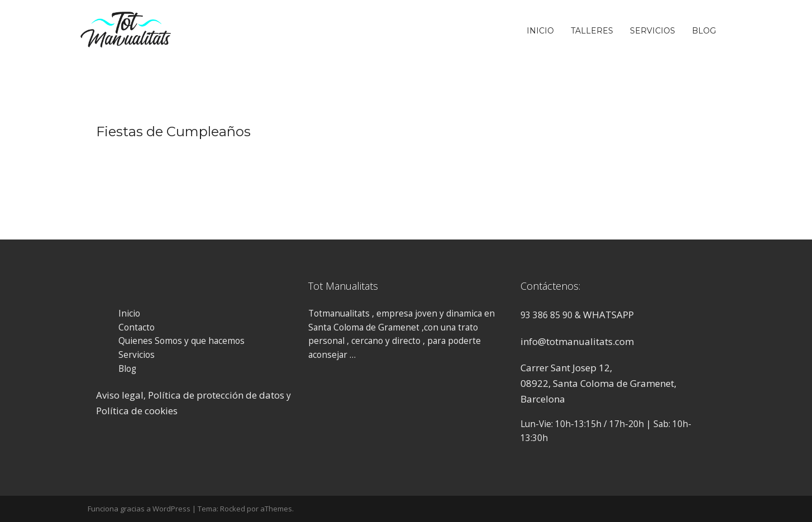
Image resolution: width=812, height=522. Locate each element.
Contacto (137, 327)
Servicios (653, 31)
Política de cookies (137, 411)
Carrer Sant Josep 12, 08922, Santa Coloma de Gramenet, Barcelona (598, 383)
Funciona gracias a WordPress (139, 509)
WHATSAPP (608, 315)
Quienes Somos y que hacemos (181, 341)
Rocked (233, 509)
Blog (704, 31)
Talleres (592, 31)
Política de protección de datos (216, 395)
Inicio (540, 31)
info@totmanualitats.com (577, 341)
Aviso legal (120, 395)
